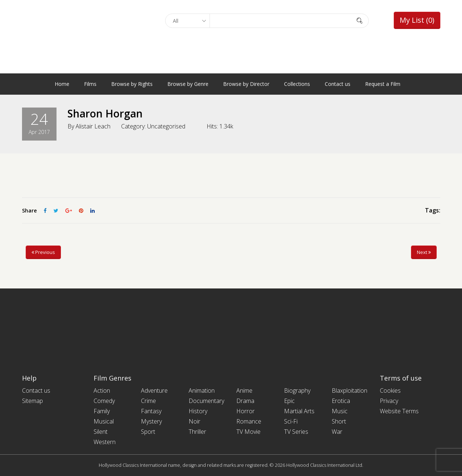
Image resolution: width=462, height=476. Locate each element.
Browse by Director (246, 84)
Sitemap (32, 401)
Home (62, 84)
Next (424, 252)
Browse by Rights (132, 84)
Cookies (390, 390)
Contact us (338, 84)
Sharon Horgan (105, 113)
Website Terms (399, 411)
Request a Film (383, 84)
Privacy (389, 401)
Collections (297, 84)
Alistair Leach (93, 126)
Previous (43, 252)
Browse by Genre (188, 84)
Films (90, 84)
